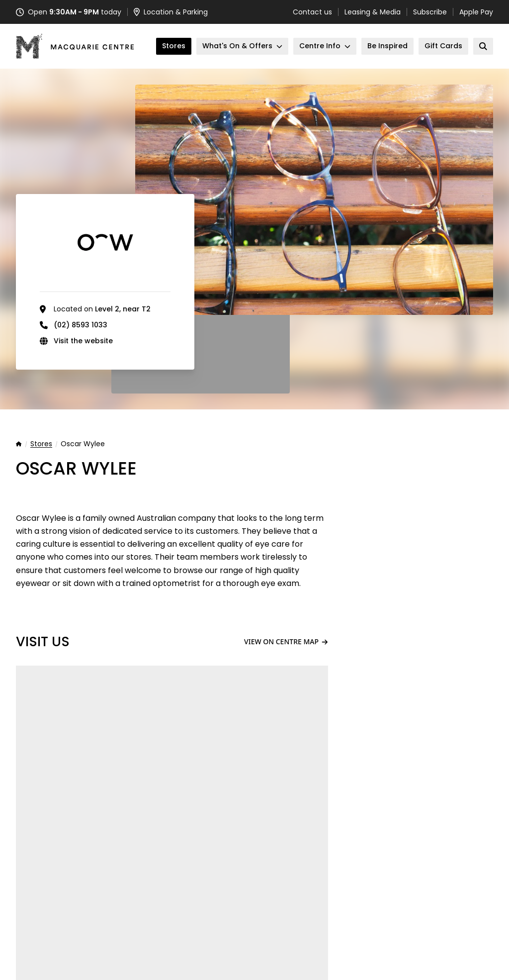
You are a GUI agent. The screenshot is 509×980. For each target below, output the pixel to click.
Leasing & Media (373, 12)
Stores (41, 444)
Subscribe (430, 12)
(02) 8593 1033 (81, 325)
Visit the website (83, 341)
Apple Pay (476, 12)
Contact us (312, 12)
